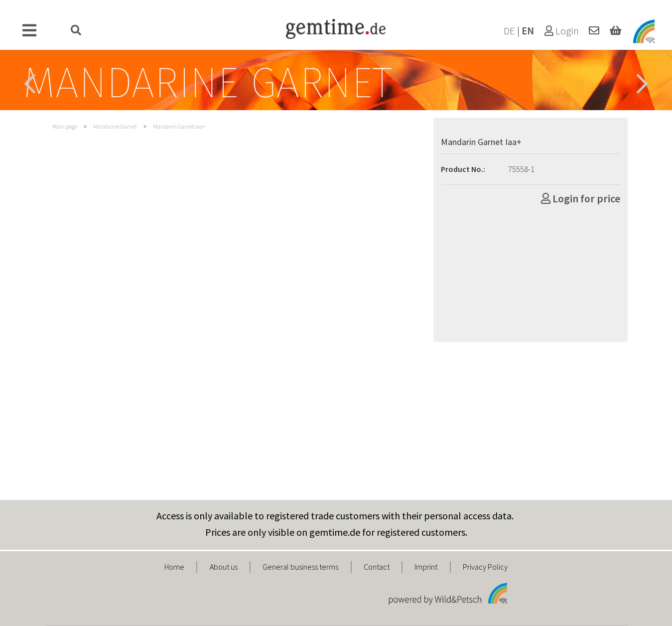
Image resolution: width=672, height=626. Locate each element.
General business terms (300, 567)
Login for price (581, 198)
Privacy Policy (485, 567)
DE (509, 31)
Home (174, 567)
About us (224, 567)
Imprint (426, 567)
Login (562, 31)
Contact (377, 567)
